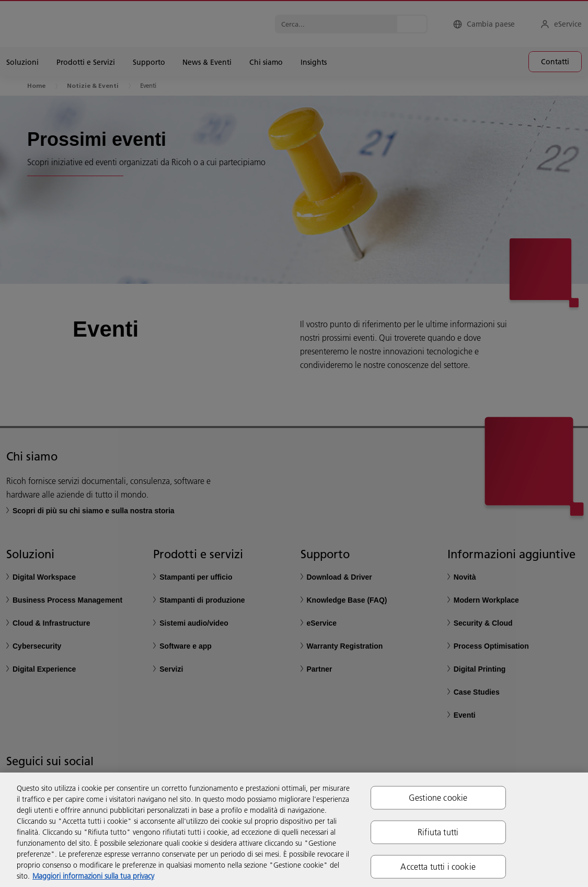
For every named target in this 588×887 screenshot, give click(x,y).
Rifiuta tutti (438, 832)
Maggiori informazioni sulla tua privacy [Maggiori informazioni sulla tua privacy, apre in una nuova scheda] (93, 876)
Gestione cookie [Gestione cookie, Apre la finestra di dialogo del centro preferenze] (438, 797)
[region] (294, 830)
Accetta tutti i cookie (438, 867)
